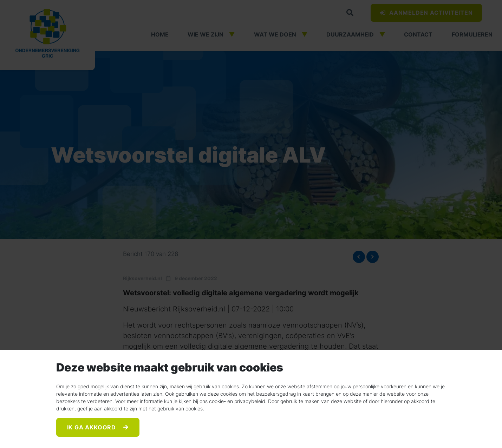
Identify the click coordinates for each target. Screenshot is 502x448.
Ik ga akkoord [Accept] (92, 427)
